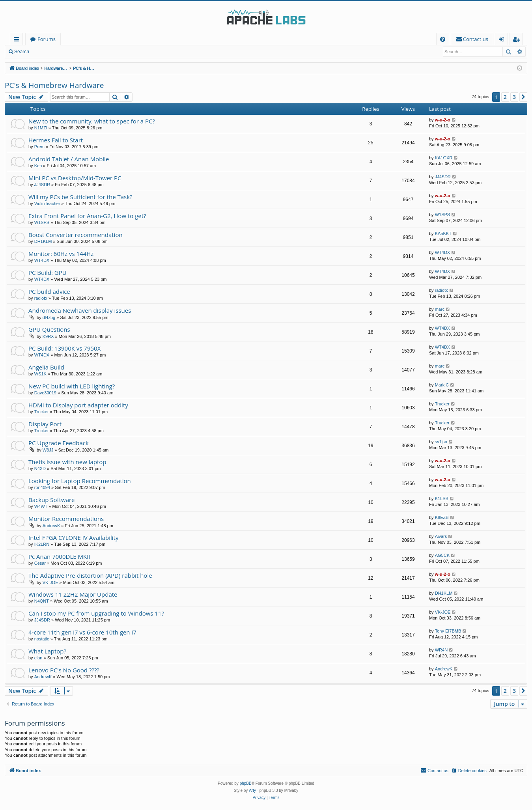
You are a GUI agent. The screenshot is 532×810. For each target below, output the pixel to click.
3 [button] (514, 97)
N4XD (40, 468)
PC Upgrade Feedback (59, 443)
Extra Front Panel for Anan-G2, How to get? (87, 216)
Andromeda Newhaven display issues (80, 310)
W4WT (41, 506)
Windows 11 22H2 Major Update (73, 594)
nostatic (42, 639)
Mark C (442, 385)
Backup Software (52, 500)
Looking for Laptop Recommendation (80, 481)
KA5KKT (443, 233)
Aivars (441, 536)
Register (73, 52)
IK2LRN (42, 544)
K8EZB (442, 517)
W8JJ (48, 450)
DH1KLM (43, 241)
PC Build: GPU (48, 272)
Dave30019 (45, 393)
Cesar (40, 563)
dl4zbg (49, 317)
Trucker (42, 412)
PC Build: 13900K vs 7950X (64, 348)
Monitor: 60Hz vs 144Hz (61, 254)
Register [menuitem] (518, 40)
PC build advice (49, 291)
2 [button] (505, 97)
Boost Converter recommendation (76, 235)
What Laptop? (47, 651)
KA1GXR (444, 158)
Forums (47, 39)
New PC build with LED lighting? (72, 386)
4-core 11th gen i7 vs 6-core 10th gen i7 (82, 632)
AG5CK (442, 555)
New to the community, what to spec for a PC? (92, 121)
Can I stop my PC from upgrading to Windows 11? (96, 613)
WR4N (441, 650)
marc (440, 309)
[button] (523, 97)
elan (38, 658)
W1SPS (42, 222)
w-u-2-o (443, 120)
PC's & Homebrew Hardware (54, 85)
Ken (38, 166)
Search (22, 52)
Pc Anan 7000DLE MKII (59, 556)
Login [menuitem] (503, 40)
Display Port (45, 424)
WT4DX (42, 260)
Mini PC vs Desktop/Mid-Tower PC (75, 178)
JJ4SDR (42, 185)
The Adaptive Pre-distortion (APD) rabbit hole (90, 575)
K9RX (48, 336)
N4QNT (42, 601)
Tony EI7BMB (448, 631)
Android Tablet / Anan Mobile (69, 159)
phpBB (246, 783)
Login (46, 52)
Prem (39, 147)
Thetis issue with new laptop (67, 462)
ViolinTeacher (47, 203)
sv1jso (441, 442)
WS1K (40, 374)
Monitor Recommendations (66, 519)
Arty (252, 790)
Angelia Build (46, 367)
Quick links (18, 40)
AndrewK (51, 526)
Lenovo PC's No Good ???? (64, 670)
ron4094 (42, 487)
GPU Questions (49, 329)
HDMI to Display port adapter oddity (78, 405)
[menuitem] (443, 39)
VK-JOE (50, 582)
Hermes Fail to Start (56, 140)
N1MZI (41, 128)
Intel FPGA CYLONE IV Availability (73, 538)
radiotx (41, 298)
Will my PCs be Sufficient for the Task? (80, 197)
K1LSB (442, 498)
